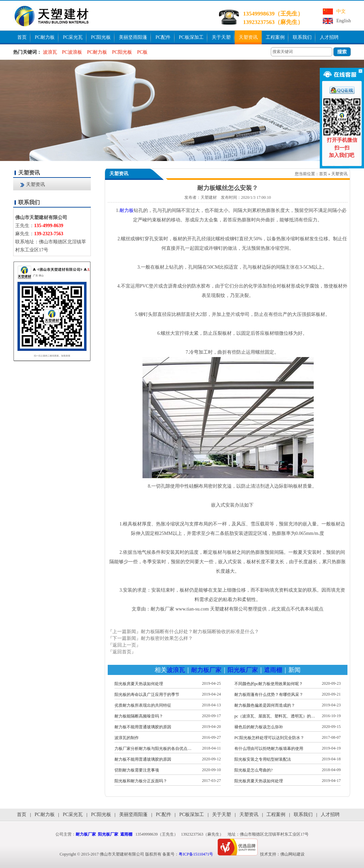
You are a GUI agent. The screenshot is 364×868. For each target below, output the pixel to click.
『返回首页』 (122, 652)
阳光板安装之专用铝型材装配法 (263, 759)
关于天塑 (221, 37)
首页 (22, 37)
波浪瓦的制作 (127, 738)
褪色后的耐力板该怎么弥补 (259, 727)
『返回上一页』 (124, 645)
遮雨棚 (273, 670)
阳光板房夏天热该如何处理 (139, 684)
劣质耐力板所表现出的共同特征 (143, 705)
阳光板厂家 (243, 670)
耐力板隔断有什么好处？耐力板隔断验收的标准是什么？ (200, 632)
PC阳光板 (101, 37)
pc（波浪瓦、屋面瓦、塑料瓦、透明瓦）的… (275, 716)
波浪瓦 (50, 52)
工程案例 (275, 37)
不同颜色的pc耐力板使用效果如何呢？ (269, 684)
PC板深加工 (191, 37)
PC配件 (163, 37)
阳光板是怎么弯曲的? (253, 770)
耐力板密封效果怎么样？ (167, 638)
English (344, 21)
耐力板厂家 (206, 670)
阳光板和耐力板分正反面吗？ (141, 781)
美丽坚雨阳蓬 (133, 37)
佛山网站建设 (292, 854)
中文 (341, 11)
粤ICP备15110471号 (196, 854)
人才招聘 (329, 37)
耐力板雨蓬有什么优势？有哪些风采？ (269, 695)
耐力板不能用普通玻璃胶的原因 (143, 727)
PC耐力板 (45, 37)
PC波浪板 (72, 52)
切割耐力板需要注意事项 (137, 770)
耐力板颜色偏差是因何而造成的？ (265, 705)
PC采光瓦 (73, 37)
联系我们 (302, 37)
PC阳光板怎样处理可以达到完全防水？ (269, 738)
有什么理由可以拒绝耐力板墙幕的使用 (269, 749)
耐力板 (127, 210)
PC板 (142, 52)
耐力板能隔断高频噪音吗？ (139, 716)
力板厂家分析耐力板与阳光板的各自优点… (153, 749)
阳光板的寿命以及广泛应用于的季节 (147, 695)
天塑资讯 (248, 37)
